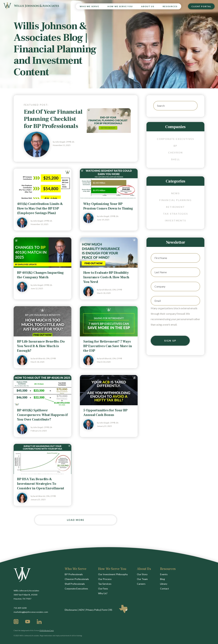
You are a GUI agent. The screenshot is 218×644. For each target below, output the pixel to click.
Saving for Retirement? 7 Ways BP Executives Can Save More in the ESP (108, 346)
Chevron (175, 153)
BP (175, 146)
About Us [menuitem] (148, 6)
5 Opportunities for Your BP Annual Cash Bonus (105, 413)
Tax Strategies (175, 214)
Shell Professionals (75, 584)
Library (164, 584)
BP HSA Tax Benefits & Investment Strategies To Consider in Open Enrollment (41, 484)
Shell (175, 159)
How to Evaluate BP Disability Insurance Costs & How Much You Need (106, 277)
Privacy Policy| (94, 610)
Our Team (142, 579)
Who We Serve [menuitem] (89, 6)
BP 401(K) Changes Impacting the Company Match (40, 275)
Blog (162, 579)
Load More (76, 520)
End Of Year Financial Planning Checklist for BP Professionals (53, 119)
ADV (82, 610)
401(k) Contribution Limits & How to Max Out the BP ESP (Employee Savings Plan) (40, 208)
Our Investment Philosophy (113, 574)
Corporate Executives (176, 139)
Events (164, 574)
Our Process (105, 579)
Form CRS (107, 610)
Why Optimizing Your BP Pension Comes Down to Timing (108, 206)
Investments (175, 220)
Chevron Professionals (77, 579)
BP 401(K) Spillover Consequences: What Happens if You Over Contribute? (42, 415)
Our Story (142, 574)
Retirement (176, 207)
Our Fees (103, 589)
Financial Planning (175, 200)
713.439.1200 (20, 608)
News (175, 193)
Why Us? (103, 593)
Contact (165, 589)
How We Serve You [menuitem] (120, 6)
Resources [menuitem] (170, 6)
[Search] (175, 106)
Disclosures (71, 610)
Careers (141, 584)
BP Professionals (74, 574)
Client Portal (201, 6)
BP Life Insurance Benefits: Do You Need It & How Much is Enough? (41, 346)
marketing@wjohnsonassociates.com (31, 612)
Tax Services (105, 584)
